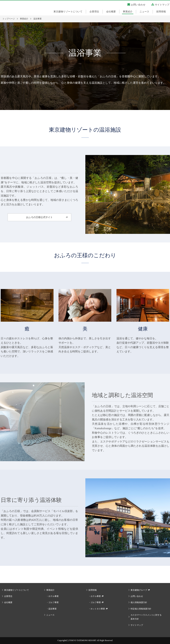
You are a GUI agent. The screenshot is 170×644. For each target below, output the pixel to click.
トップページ (9, 19)
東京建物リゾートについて (68, 12)
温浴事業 (52, 609)
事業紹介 (128, 12)
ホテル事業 (54, 596)
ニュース (144, 12)
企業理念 (94, 12)
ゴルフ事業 (54, 602)
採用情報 (161, 12)
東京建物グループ (139, 590)
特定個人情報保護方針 (141, 609)
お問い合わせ (138, 5)
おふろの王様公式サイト (39, 217)
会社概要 (111, 12)
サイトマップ (162, 5)
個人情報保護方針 (139, 602)
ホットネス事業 (98, 609)
